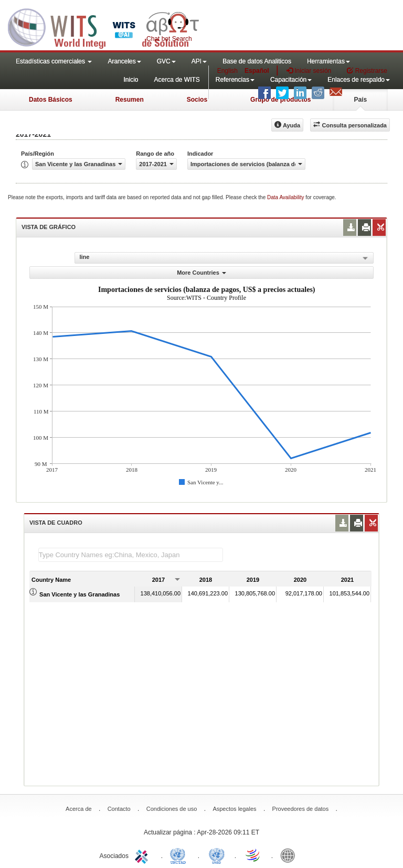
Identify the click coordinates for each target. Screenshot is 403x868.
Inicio (131, 80)
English (227, 71)
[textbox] (131, 555)
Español (257, 71)
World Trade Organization (253, 855)
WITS (105, 26)
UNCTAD (180, 855)
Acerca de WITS (177, 80)
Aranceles (124, 61)
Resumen (130, 100)
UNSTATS (217, 855)
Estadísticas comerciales (54, 61)
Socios (197, 100)
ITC (143, 855)
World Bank (290, 855)
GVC (166, 61)
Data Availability (286, 197)
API (199, 61)
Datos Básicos (51, 100)
